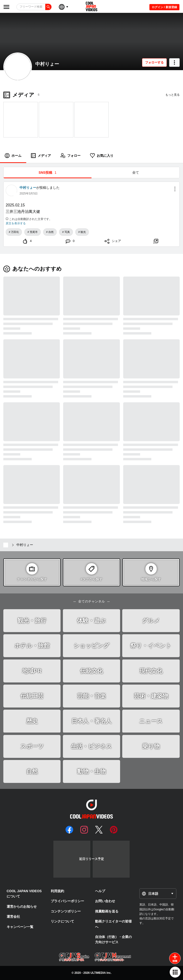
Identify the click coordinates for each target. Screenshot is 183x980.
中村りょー (47, 64)
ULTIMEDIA (98, 973)
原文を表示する (16, 223)
